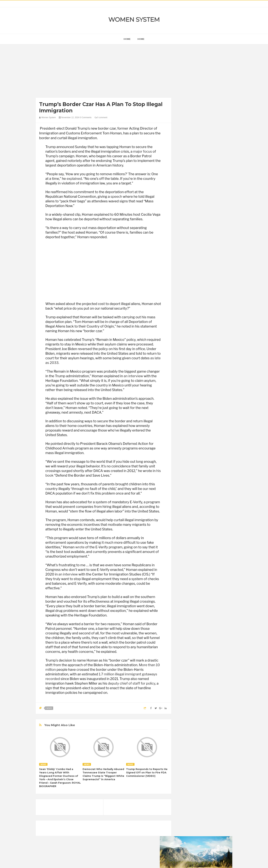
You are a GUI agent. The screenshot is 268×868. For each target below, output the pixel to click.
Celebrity (196, 426)
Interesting (202, 443)
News (49, 708)
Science (185, 455)
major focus (143, 151)
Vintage (196, 455)
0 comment (101, 117)
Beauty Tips (211, 420)
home (127, 39)
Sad (214, 449)
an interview (133, 376)
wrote (80, 547)
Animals (197, 420)
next (183, 219)
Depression (210, 426)
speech (116, 197)
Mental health (218, 443)
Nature (184, 449)
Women (208, 455)
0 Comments (86, 117)
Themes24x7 (144, 862)
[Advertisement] (103, 72)
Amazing (185, 420)
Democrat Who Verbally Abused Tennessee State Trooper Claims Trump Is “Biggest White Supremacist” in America (103, 774)
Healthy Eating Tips (190, 438)
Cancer (184, 426)
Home (141, 39)
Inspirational (187, 443)
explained (74, 179)
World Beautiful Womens (193, 461)
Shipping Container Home (196, 387)
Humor (207, 438)
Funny (217, 432)
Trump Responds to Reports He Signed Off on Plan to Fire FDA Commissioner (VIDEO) (147, 773)
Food (207, 432)
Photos (204, 449)
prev (180, 219)
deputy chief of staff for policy (132, 683)
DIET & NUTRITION (191, 432)
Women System (134, 20)
